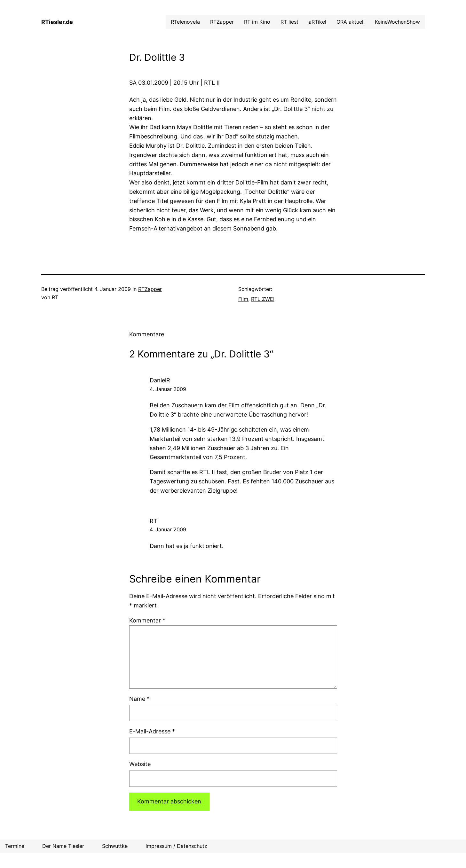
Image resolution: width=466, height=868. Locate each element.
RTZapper (150, 289)
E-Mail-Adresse (152, 731)
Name (139, 699)
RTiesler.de (57, 22)
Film (243, 299)
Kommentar (147, 620)
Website (140, 764)
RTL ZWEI (263, 299)
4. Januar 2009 (168, 389)
